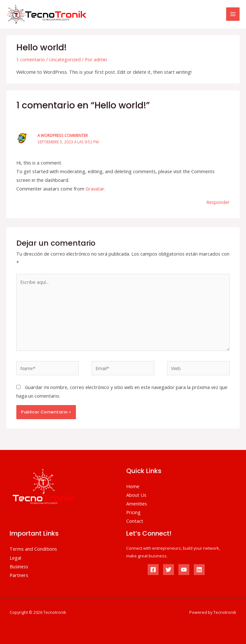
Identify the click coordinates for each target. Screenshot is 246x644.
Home (133, 486)
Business (19, 566)
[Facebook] (153, 570)
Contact (135, 521)
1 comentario (31, 59)
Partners (19, 575)
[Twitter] (168, 570)
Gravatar (95, 189)
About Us (136, 495)
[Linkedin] (199, 570)
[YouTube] (184, 570)
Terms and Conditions (33, 549)
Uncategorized (65, 59)
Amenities (137, 504)
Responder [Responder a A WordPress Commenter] (218, 202)
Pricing (133, 512)
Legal (15, 558)
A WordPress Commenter (63, 135)
